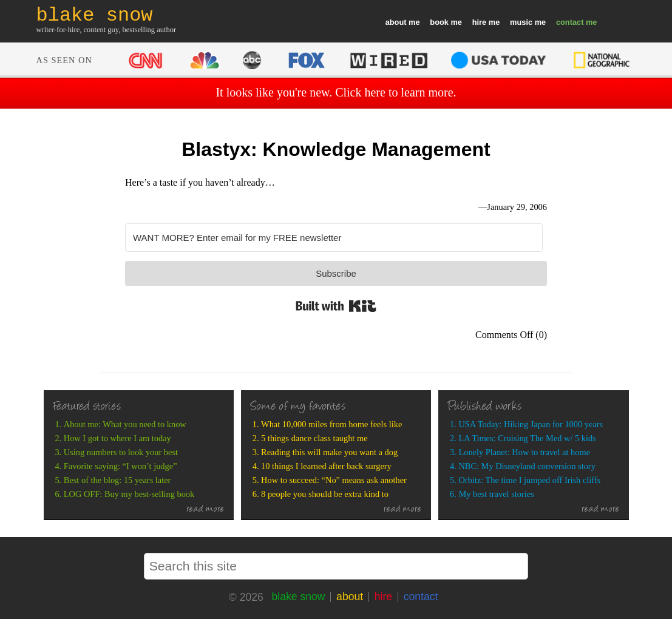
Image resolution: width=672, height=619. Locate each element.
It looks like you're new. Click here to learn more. (336, 92)
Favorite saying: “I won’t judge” (120, 466)
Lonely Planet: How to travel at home (524, 452)
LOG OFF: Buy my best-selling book (129, 494)
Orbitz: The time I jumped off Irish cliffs (529, 480)
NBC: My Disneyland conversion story (527, 466)
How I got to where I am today (117, 438)
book (439, 22)
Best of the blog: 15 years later (117, 480)
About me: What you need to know (125, 424)
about (396, 22)
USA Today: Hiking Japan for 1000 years (531, 424)
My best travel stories (496, 494)
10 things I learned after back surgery (326, 466)
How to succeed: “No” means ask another (334, 480)
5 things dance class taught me (314, 438)
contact (570, 22)
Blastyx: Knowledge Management (336, 149)
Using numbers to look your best (121, 452)
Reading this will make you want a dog (329, 452)
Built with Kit (336, 306)
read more (205, 510)
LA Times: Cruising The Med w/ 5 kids (527, 438)
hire (479, 22)
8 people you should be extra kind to (325, 494)
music (521, 22)
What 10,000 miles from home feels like (331, 424)
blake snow (298, 597)
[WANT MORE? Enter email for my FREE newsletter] (334, 238)
